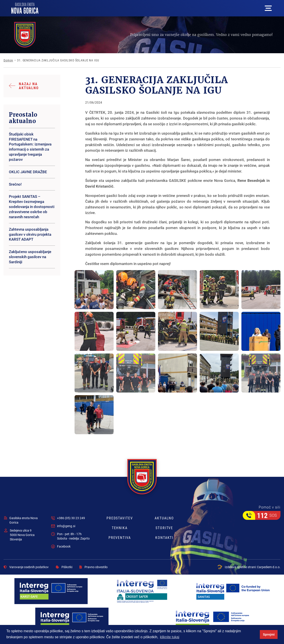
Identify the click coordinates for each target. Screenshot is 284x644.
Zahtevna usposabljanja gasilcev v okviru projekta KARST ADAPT (30, 234)
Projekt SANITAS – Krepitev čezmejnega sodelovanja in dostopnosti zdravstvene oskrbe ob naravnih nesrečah (32, 206)
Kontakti (164, 538)
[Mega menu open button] (268, 8)
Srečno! (15, 184)
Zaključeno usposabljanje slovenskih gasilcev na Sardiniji (30, 257)
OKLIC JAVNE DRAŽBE (28, 172)
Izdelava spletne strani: (249, 567)
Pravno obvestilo (94, 567)
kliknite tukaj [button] (170, 637)
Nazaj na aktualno (29, 86)
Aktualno (164, 518)
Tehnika (120, 528)
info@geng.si (66, 526)
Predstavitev (120, 518)
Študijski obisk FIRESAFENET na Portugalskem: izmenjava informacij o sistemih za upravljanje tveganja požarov (30, 147)
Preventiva (120, 538)
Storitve (164, 528)
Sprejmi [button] (269, 634)
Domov (8, 60)
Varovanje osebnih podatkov (26, 567)
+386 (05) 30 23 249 (71, 518)
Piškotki (64, 567)
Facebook (64, 546)
